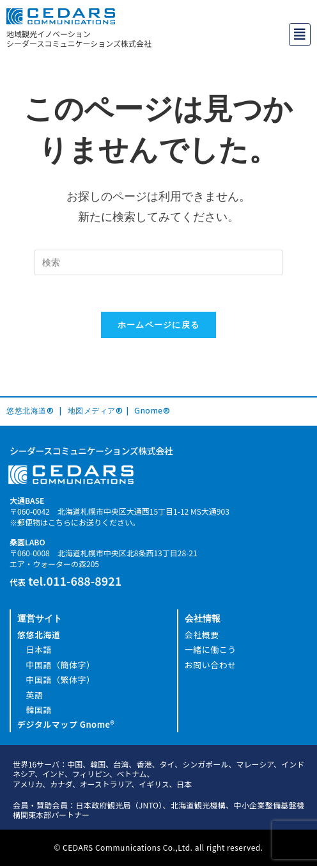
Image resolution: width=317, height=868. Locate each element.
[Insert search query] (158, 262)
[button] (300, 35)
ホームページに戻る (159, 327)
